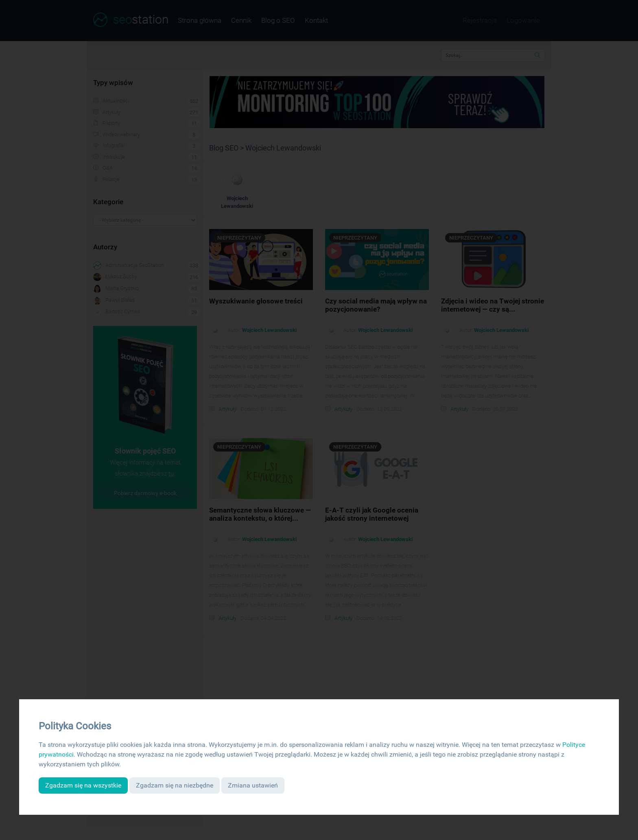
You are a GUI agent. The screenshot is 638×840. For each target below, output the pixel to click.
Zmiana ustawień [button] (253, 785)
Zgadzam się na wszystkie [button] (83, 785)
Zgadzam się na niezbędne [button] (175, 785)
